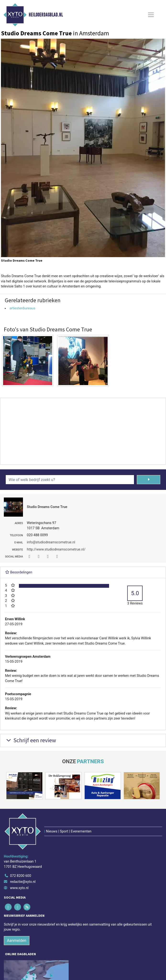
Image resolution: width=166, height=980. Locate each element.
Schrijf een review (30, 740)
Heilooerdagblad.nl (46, 15)
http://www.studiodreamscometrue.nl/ (56, 549)
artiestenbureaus (22, 308)
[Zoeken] (149, 480)
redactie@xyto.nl (23, 882)
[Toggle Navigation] (151, 15)
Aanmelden (17, 940)
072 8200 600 (21, 876)
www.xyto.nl (19, 888)
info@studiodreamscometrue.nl (51, 542)
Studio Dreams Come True (47, 507)
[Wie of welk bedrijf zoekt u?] (70, 480)
